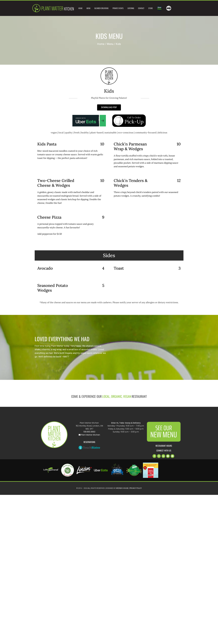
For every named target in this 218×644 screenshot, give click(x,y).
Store (151, 8)
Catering (131, 8)
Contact (141, 8)
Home (80, 8)
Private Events (118, 8)
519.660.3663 (89, 432)
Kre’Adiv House (122, 488)
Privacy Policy (136, 488)
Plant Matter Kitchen (89, 435)
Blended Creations (101, 8)
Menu (88, 8)
